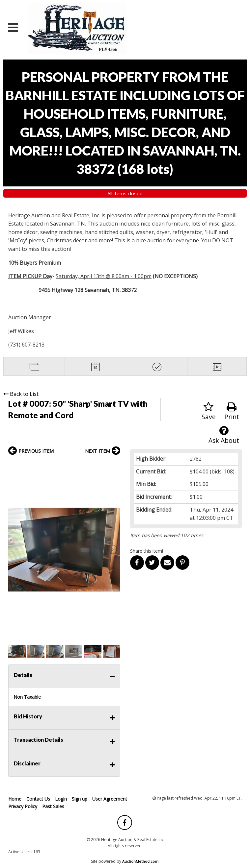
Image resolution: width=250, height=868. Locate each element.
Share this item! (147, 551)
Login (61, 799)
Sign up (80, 799)
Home (15, 799)
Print (232, 411)
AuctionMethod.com (140, 861)
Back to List (21, 394)
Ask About (224, 435)
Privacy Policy (23, 806)
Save (209, 411)
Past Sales (53, 806)
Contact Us (38, 799)
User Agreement (110, 799)
